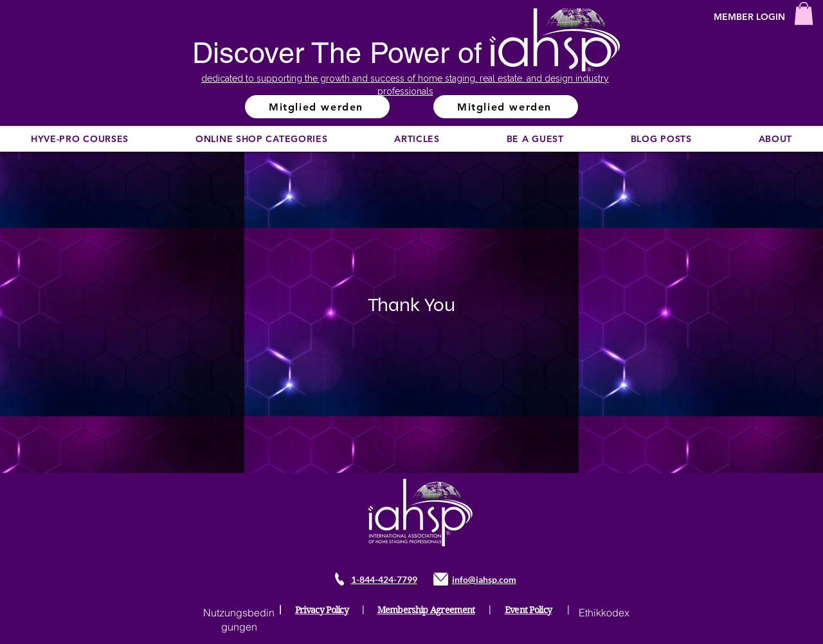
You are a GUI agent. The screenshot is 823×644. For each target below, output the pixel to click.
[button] (804, 13)
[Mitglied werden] (317, 107)
